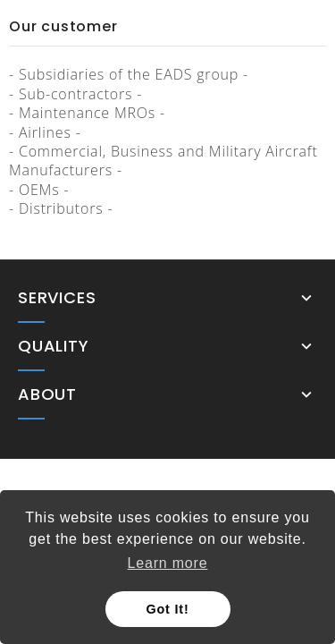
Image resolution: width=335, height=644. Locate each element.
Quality (54, 346)
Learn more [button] (168, 563)
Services (57, 298)
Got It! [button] (168, 609)
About (47, 394)
